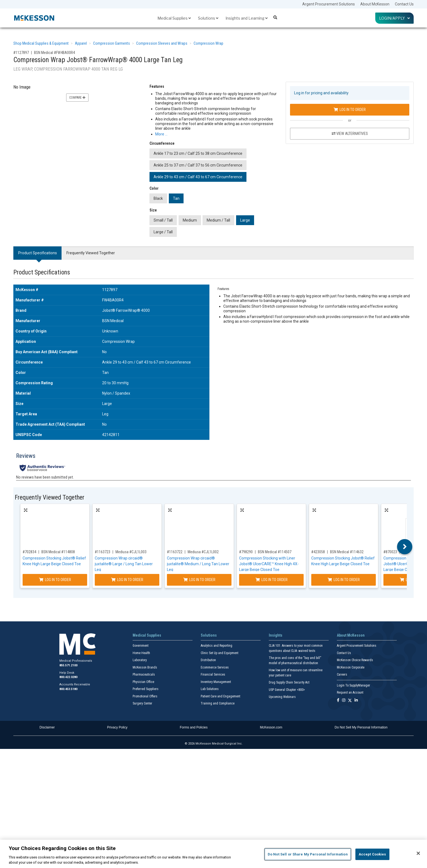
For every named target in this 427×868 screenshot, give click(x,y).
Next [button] (405, 547)
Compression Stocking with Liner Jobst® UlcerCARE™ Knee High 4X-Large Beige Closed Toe (269, 564)
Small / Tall (163, 220)
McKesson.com (271, 727)
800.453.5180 (68, 689)
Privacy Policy (117, 727)
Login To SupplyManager (353, 685)
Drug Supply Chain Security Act (289, 682)
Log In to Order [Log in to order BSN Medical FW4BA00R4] (350, 110)
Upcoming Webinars (282, 697)
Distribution (208, 660)
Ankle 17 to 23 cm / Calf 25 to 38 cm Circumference (198, 153)
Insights (276, 635)
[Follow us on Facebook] (338, 701)
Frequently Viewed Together (91, 253)
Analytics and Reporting (216, 646)
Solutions (208, 18)
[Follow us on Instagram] (344, 701)
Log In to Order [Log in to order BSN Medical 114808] (55, 580)
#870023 (390, 552)
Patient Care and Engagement (220, 696)
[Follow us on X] (350, 701)
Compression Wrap (208, 43)
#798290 (246, 552)
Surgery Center (142, 703)
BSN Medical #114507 (275, 552)
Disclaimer (47, 727)
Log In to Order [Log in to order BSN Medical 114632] (344, 580)
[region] (213, 854)
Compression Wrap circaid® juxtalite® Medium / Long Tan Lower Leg (198, 564)
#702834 (29, 552)
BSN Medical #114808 (58, 552)
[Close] (418, 853)
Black (158, 198)
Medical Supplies (174, 18)
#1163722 (175, 552)
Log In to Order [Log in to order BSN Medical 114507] (272, 580)
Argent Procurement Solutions (329, 4)
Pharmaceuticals (144, 675)
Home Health (141, 653)
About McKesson (375, 4)
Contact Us (404, 4)
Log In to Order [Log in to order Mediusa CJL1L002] (199, 580)
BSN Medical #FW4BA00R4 (54, 53)
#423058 (318, 552)
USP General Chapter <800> (287, 690)
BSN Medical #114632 (347, 552)
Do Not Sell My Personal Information (361, 727)
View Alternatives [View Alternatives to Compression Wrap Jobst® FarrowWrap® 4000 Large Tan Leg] (350, 134)
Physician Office (143, 682)
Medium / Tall (218, 220)
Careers (342, 675)
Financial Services (213, 675)
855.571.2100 (68, 665)
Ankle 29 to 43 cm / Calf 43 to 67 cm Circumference (198, 177)
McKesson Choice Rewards (355, 660)
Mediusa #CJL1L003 (131, 552)
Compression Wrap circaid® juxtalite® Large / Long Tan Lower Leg (124, 564)
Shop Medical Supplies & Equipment (41, 43)
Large (245, 220)
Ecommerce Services (215, 667)
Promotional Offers (145, 696)
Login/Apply (394, 18)
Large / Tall (163, 232)
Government (141, 646)
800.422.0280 (68, 677)
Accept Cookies (372, 854)
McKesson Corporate (351, 667)
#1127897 (21, 53)
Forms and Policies (194, 727)
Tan (176, 198)
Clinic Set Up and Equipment (219, 653)
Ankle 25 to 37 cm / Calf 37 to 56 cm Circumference (198, 165)
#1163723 (103, 552)
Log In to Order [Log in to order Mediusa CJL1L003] (127, 580)
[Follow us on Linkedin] (356, 701)
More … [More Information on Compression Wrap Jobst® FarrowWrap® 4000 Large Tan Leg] (161, 134)
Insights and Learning (247, 18)
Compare (77, 98)
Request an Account (350, 692)
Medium (190, 220)
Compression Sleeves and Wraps (162, 43)
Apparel (81, 43)
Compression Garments (112, 43)
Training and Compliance (218, 703)
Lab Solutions (210, 689)
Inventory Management (216, 682)
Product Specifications (38, 253)
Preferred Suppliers (146, 689)
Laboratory (140, 660)
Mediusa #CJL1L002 (203, 552)
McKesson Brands (145, 667)
